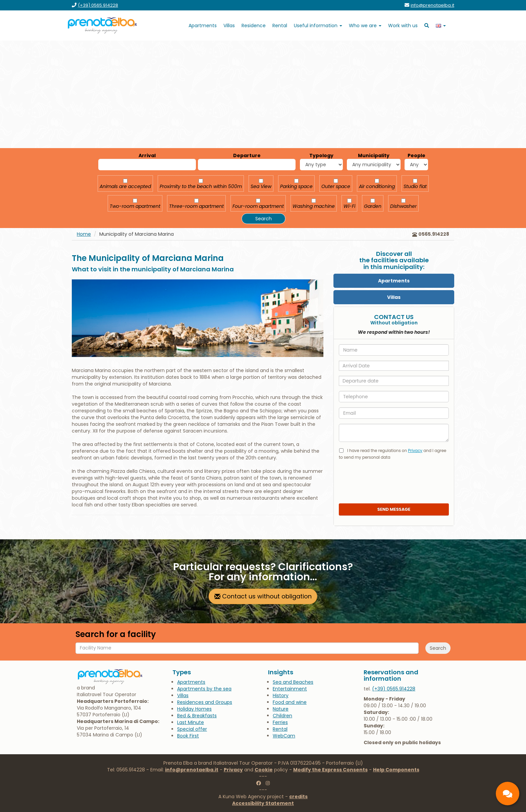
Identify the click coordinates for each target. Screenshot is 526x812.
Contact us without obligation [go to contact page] (263, 596)
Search (264, 219)
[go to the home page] (103, 26)
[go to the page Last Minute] (191, 722)
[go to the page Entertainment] (290, 689)
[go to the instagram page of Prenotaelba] (268, 783)
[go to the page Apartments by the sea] (204, 689)
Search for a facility (116, 634)
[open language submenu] (441, 26)
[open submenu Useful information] (318, 26)
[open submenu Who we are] (365, 26)
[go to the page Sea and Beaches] (293, 682)
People (416, 155)
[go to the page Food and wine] (290, 702)
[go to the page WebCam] (284, 736)
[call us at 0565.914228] (394, 689)
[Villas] (394, 297)
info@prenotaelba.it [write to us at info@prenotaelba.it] (192, 770)
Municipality (374, 155)
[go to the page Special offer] (192, 729)
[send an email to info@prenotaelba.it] (432, 5)
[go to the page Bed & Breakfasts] (197, 716)
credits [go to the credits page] (298, 797)
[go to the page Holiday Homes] (194, 709)
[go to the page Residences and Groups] (205, 702)
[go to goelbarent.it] (280, 26)
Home (84, 234)
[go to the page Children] (282, 716)
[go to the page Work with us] (403, 26)
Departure (247, 155)
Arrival (147, 155)
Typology (321, 155)
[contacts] (508, 794)
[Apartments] (394, 281)
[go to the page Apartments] (203, 26)
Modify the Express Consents (330, 770)
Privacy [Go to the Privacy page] (233, 770)
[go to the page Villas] (229, 26)
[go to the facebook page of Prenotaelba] (259, 783)
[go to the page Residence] (254, 26)
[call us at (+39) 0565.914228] (98, 5)
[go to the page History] (281, 695)
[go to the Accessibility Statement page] (263, 803)
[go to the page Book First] (188, 736)
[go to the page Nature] (281, 709)
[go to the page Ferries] (280, 722)
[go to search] (427, 26)
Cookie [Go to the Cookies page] (264, 770)
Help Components (396, 770)
